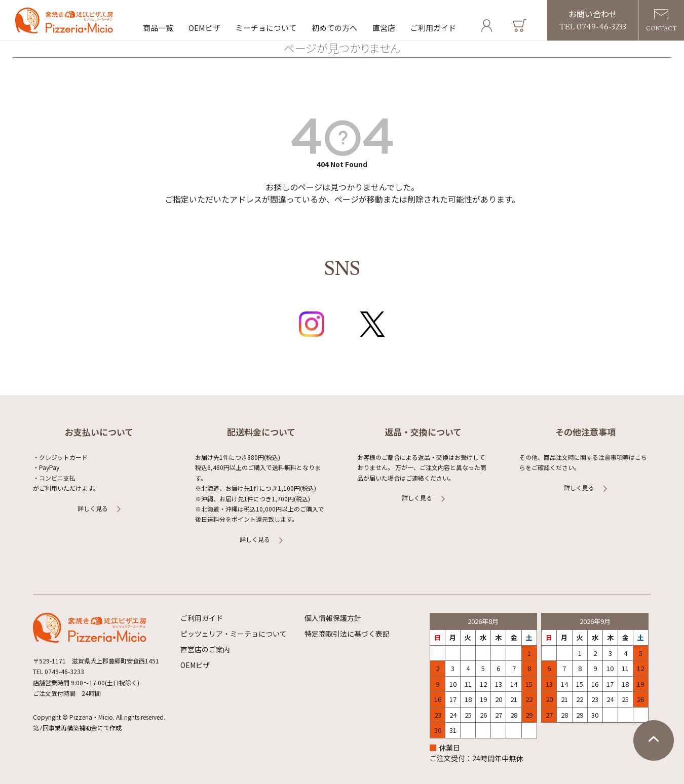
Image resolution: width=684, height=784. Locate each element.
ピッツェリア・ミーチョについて (234, 634)
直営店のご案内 (205, 649)
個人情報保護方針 (333, 618)
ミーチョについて (266, 28)
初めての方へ (334, 28)
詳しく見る (93, 508)
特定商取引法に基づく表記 (347, 634)
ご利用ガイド (433, 28)
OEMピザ (204, 28)
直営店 (384, 28)
